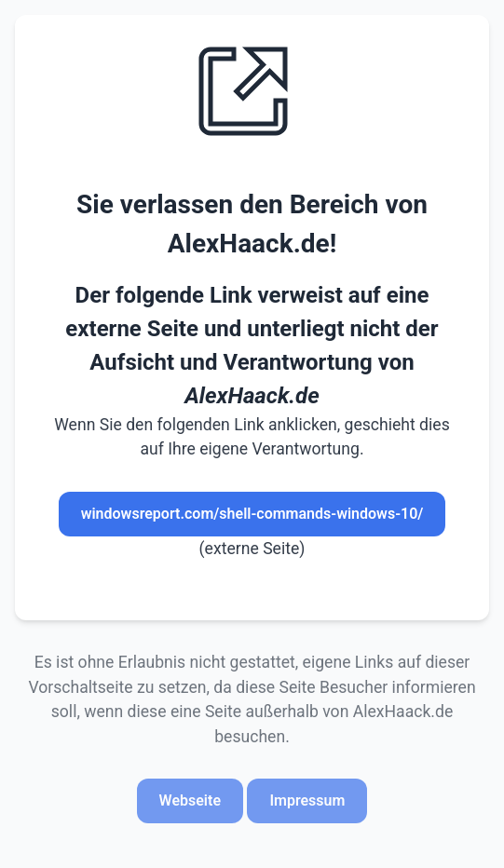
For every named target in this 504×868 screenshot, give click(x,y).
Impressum (307, 800)
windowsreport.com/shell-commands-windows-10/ (252, 514)
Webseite (190, 800)
